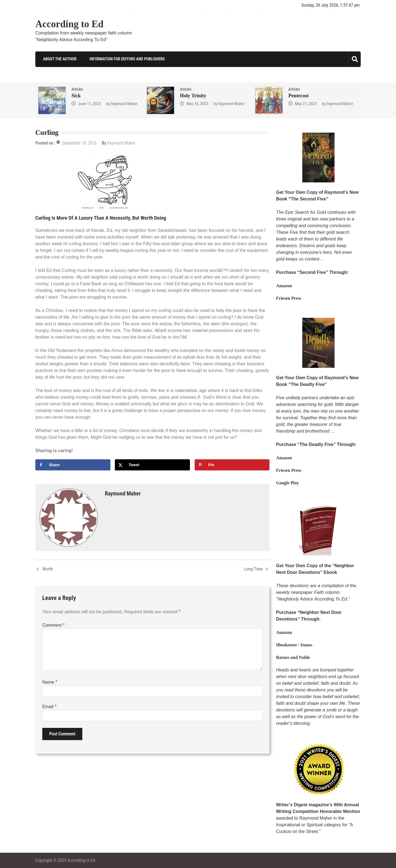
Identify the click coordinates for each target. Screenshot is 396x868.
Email (49, 706)
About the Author (57, 59)
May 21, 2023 (306, 103)
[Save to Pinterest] (232, 465)
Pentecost (299, 95)
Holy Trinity (193, 95)
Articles (77, 89)
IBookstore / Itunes (294, 645)
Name (50, 682)
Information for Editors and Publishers (124, 59)
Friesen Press (289, 298)
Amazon (284, 286)
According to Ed (69, 24)
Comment (54, 625)
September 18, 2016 (79, 143)
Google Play (288, 483)
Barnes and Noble (293, 657)
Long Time (253, 569)
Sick (76, 95)
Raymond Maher (124, 103)
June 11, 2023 (89, 103)
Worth (48, 569)
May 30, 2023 (197, 103)
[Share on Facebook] (73, 465)
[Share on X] (152, 465)
